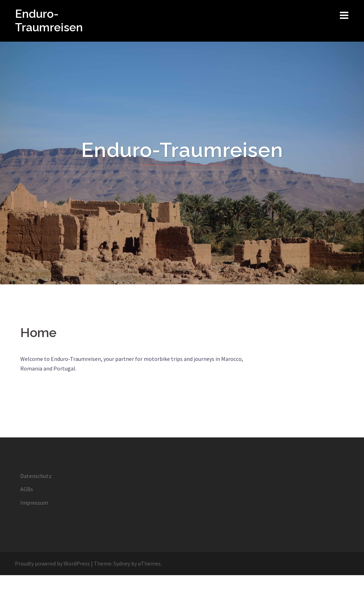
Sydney (122, 563)
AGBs (27, 489)
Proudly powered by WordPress (52, 563)
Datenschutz (36, 476)
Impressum (34, 503)
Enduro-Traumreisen (49, 20)
